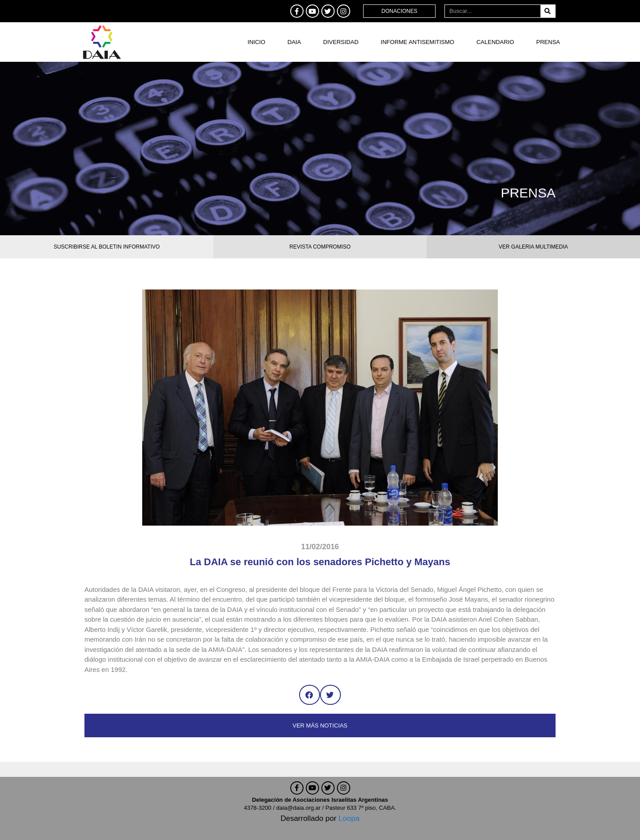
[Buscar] (548, 11)
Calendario (495, 42)
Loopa (349, 818)
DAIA (294, 42)
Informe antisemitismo (418, 42)
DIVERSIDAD (341, 42)
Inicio (256, 42)
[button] (310, 695)
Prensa (548, 42)
